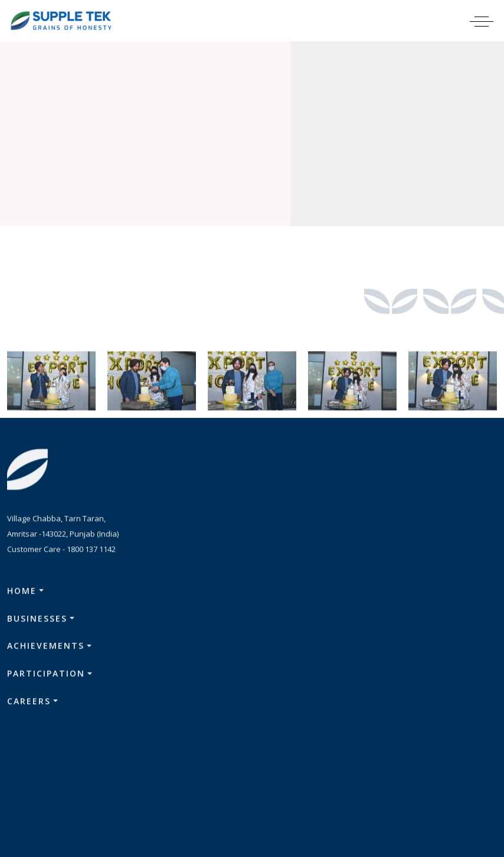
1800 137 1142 (91, 552)
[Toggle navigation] (489, 21)
